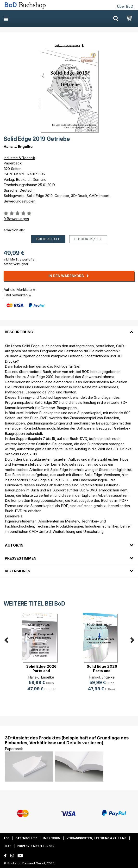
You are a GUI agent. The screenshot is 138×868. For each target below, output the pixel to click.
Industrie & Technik (19, 158)
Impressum (52, 838)
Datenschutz (26, 838)
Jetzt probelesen (67, 45)
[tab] (69, 329)
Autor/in (14, 545)
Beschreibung (19, 332)
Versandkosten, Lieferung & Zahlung (97, 838)
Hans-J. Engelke (18, 147)
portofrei (29, 259)
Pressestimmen (21, 558)
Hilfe (7, 846)
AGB (7, 838)
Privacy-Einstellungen (36, 846)
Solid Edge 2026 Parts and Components (41, 671)
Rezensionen (18, 571)
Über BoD (125, 6)
